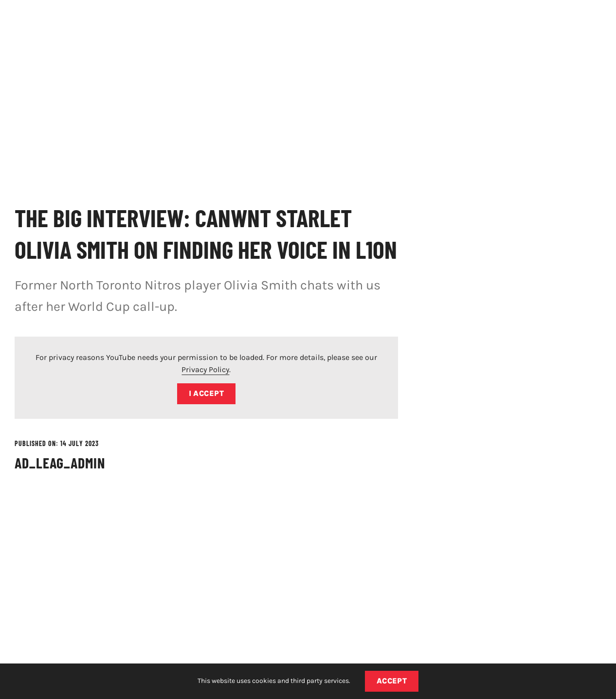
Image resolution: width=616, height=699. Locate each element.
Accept (392, 681)
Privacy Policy (205, 369)
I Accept (207, 393)
